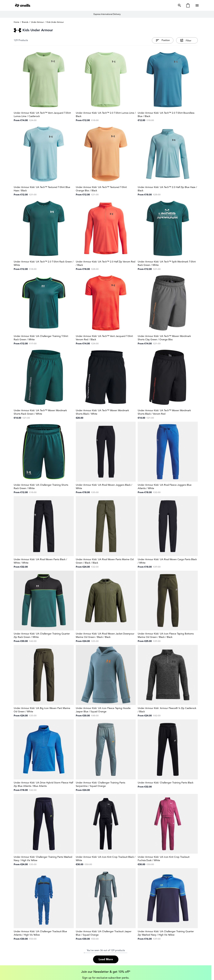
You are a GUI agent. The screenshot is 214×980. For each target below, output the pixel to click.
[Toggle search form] (179, 5)
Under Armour (37, 22)
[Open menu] (197, 5)
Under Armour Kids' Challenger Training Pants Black (166, 783)
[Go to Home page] (23, 5)
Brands (25, 22)
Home (16, 22)
